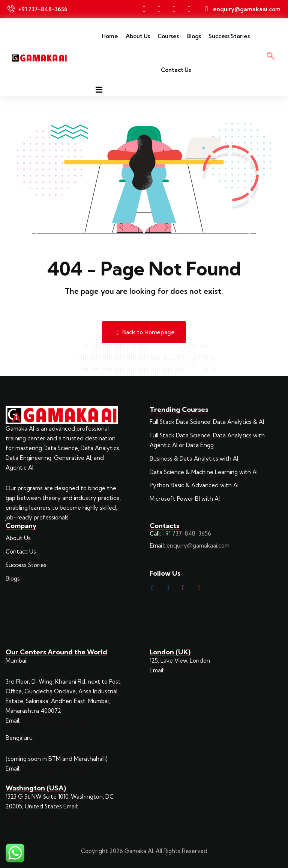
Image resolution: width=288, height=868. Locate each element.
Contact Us (176, 70)
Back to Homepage (144, 332)
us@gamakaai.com (30, 816)
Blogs (194, 36)
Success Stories (229, 36)
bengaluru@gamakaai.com (56, 768)
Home (110, 36)
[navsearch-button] (271, 57)
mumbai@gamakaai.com (53, 721)
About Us (138, 36)
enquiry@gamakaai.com (198, 545)
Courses (168, 36)
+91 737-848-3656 (187, 534)
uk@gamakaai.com (190, 670)
